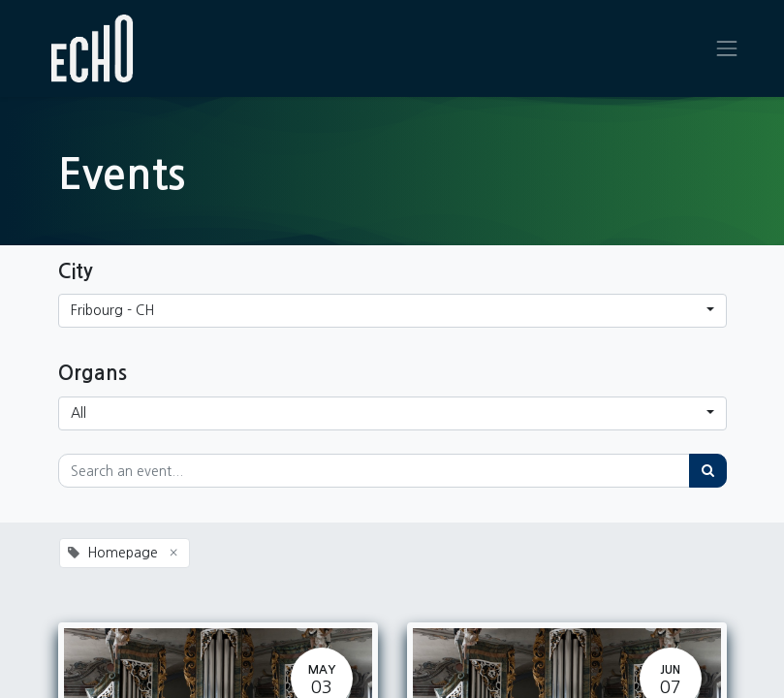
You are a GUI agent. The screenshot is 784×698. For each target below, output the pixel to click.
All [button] (78, 413)
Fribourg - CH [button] (112, 310)
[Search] (708, 471)
